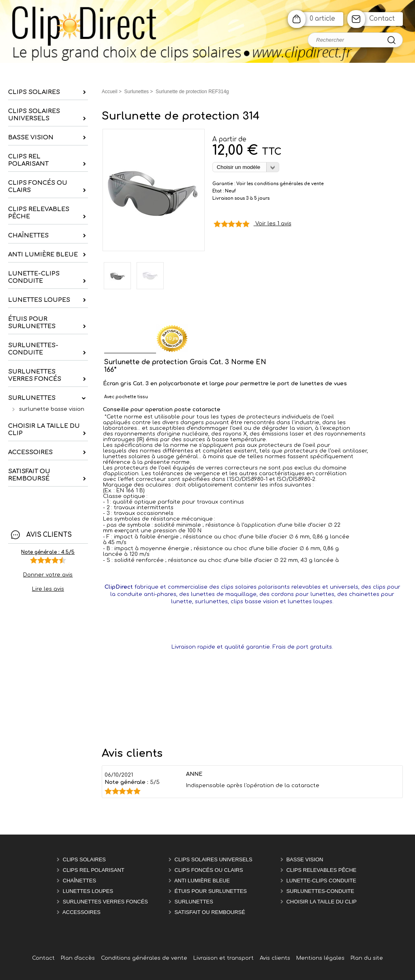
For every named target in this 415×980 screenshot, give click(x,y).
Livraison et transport (224, 958)
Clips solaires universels (214, 859)
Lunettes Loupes (88, 891)
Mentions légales (320, 958)
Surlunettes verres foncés (105, 902)
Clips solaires (84, 859)
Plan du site (367, 958)
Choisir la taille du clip (321, 902)
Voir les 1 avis (273, 224)
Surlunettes (194, 902)
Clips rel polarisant (94, 870)
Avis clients (275, 958)
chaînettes (79, 881)
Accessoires (81, 912)
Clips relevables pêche (321, 870)
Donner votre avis (48, 575)
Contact (382, 19)
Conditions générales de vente (144, 958)
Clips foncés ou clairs (209, 870)
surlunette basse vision (52, 409)
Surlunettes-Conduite (320, 891)
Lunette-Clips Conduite (321, 881)
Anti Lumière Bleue (202, 881)
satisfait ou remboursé (210, 912)
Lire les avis (48, 589)
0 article (322, 19)
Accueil (110, 92)
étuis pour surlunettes (211, 891)
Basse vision (305, 859)
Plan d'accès (78, 958)
